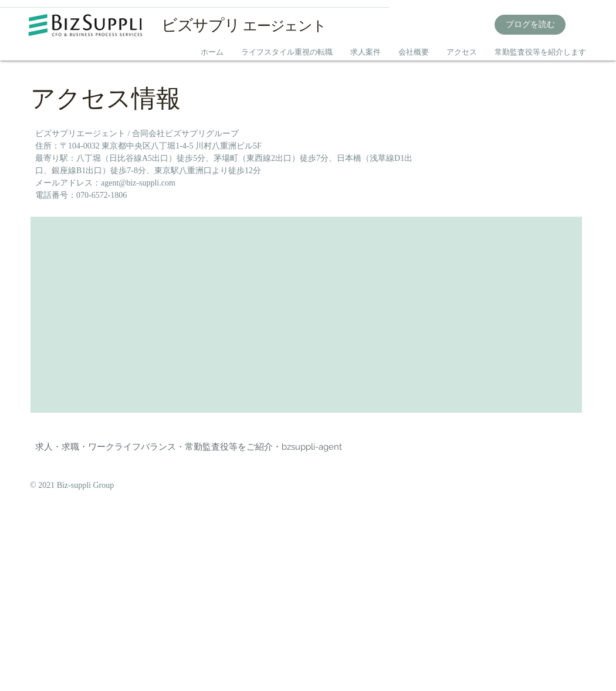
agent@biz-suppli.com (138, 183)
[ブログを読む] (530, 25)
